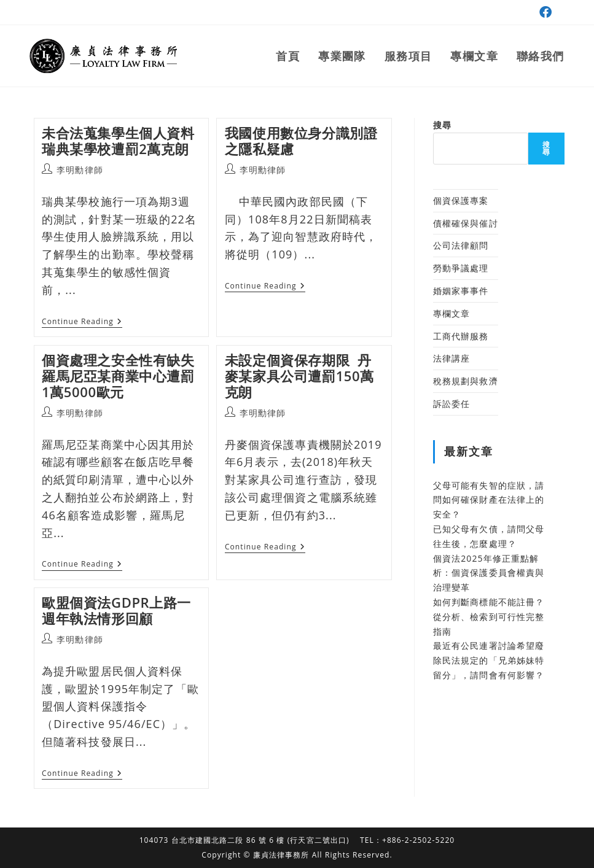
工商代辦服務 (461, 336)
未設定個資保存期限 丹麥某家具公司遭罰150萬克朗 (299, 376)
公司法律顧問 (461, 245)
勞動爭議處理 (461, 268)
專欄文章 (451, 313)
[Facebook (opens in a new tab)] (544, 12)
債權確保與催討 (466, 223)
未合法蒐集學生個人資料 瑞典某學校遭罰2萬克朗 (120, 141)
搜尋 (442, 125)
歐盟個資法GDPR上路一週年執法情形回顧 (116, 610)
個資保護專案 (461, 200)
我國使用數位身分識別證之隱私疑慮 (301, 141)
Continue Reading (82, 323)
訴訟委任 (451, 404)
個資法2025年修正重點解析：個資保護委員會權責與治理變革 (489, 573)
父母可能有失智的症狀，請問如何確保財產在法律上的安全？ (489, 500)
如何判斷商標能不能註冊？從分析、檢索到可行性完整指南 (489, 617)
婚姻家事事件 (461, 291)
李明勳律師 (80, 170)
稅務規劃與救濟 (466, 381)
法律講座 (451, 358)
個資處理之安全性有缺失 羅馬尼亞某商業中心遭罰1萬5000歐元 (118, 376)
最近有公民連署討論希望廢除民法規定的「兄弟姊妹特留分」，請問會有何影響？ (489, 660)
